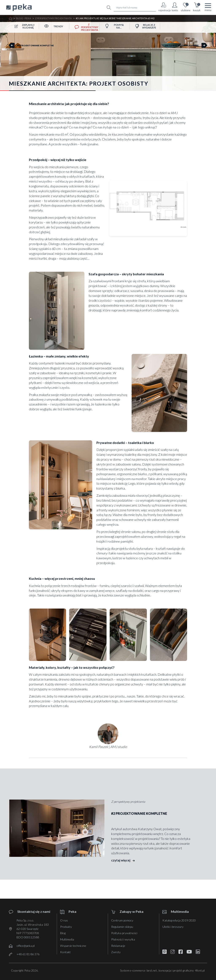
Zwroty (116, 952)
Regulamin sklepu (122, 927)
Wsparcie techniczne (73, 946)
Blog (63, 933)
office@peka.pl (26, 946)
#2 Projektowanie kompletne (36, 45)
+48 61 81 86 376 (28, 954)
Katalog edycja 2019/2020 (179, 920)
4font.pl (200, 970)
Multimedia (67, 939)
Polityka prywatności (124, 933)
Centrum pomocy (122, 920)
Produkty (66, 927)
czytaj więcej (123, 860)
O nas (64, 920)
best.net (152, 970)
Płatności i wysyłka (123, 939)
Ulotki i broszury (173, 927)
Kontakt (65, 952)
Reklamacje (118, 946)
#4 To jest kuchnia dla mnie (182, 45)
